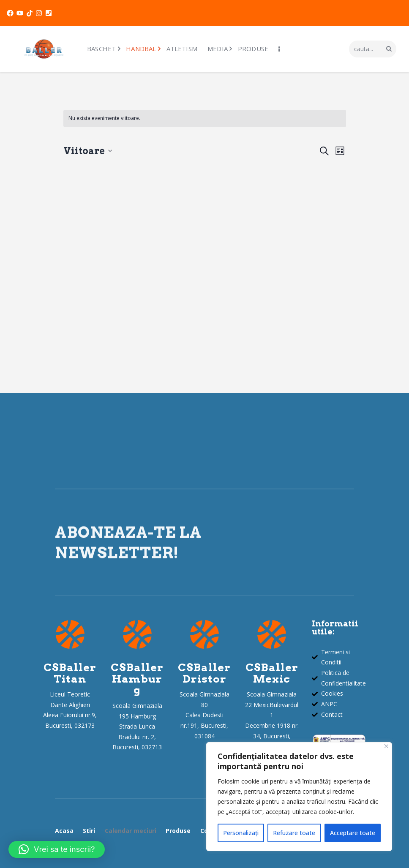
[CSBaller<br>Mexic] (272, 634)
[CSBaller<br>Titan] (70, 634)
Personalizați (241, 833)
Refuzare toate (294, 833)
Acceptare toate (353, 833)
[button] (57, 849)
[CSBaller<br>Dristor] (204, 634)
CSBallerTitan (70, 673)
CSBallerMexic (272, 673)
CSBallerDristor (204, 673)
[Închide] (386, 746)
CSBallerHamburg (137, 679)
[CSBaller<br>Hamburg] (137, 634)
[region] (299, 797)
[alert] (205, 118)
